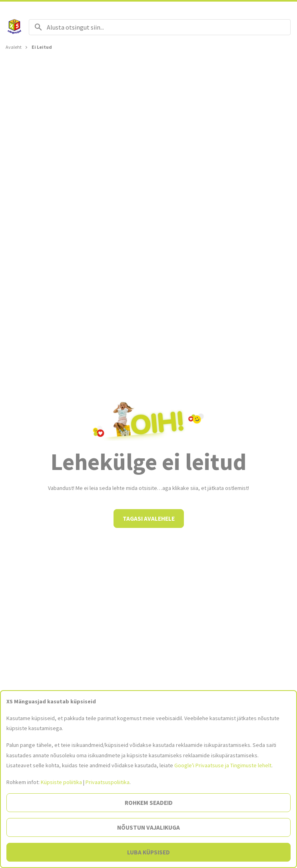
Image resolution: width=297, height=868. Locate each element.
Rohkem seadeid (149, 803)
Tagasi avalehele (149, 519)
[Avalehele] (14, 27)
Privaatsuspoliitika (108, 782)
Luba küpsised (148, 852)
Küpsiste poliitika (61, 782)
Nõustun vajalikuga (148, 827)
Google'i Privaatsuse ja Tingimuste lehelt (223, 765)
